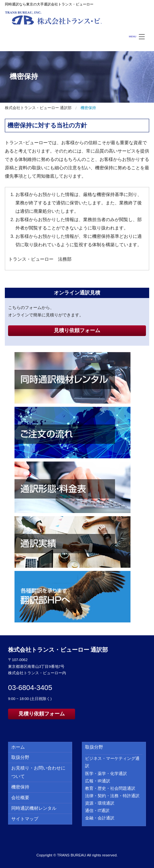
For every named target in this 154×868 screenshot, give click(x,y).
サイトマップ (25, 819)
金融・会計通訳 (100, 818)
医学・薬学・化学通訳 (106, 774)
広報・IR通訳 (98, 781)
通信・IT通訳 (97, 811)
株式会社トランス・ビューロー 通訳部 (53, 18)
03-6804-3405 (30, 688)
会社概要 (20, 798)
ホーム (18, 747)
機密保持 (20, 787)
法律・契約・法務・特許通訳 (112, 796)
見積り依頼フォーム (77, 330)
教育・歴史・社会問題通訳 (110, 788)
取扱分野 (20, 757)
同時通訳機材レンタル (34, 808)
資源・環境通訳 (100, 803)
